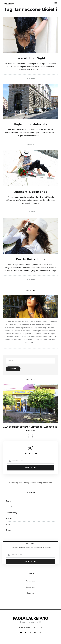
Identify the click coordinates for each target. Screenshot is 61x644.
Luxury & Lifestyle (12, 513)
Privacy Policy (31, 581)
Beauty (8, 501)
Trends (8, 530)
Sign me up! (31, 468)
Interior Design (11, 507)
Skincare (9, 519)
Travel (8, 524)
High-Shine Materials (31, 124)
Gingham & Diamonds (30, 192)
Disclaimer (30, 593)
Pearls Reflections (31, 259)
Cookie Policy (31, 587)
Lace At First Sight (31, 58)
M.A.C (40, 627)
